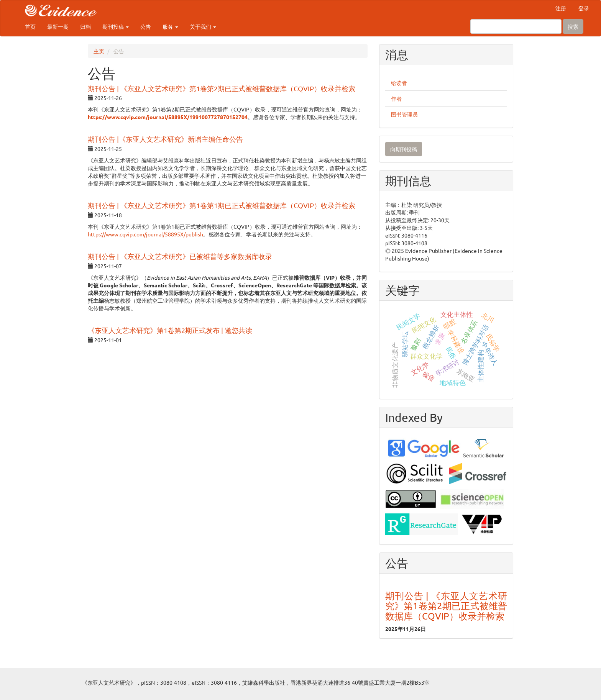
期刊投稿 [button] (116, 26)
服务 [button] (170, 26)
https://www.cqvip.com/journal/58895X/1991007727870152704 (168, 117)
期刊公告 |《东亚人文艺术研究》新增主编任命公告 (165, 139)
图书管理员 (404, 114)
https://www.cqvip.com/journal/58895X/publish (145, 234)
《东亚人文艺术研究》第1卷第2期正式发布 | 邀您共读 (170, 330)
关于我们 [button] (203, 26)
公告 (146, 26)
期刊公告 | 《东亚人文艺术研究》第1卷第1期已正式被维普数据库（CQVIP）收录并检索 (222, 205)
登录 (584, 8)
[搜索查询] (516, 26)
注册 (561, 8)
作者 (396, 98)
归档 (85, 26)
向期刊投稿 (404, 149)
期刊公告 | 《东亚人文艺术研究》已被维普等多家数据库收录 (180, 256)
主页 (99, 51)
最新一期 (58, 26)
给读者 (399, 83)
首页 (30, 26)
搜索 (573, 26)
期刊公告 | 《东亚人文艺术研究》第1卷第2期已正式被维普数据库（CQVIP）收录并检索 (222, 88)
